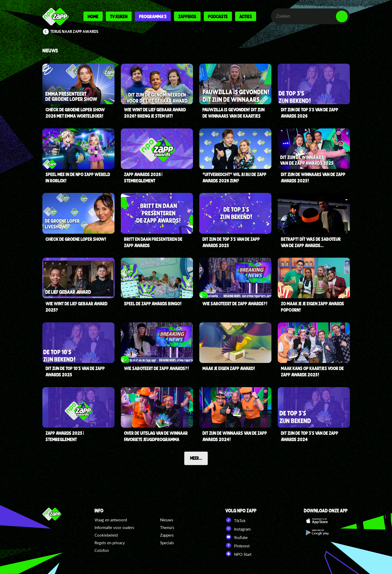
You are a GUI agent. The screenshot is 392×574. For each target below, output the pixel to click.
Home (93, 16)
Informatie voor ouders (114, 527)
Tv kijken (119, 16)
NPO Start (238, 554)
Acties (246, 16)
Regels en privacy (110, 543)
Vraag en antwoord (111, 520)
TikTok (235, 520)
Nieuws (167, 520)
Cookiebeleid (106, 535)
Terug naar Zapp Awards (74, 32)
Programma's (153, 16)
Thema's (167, 527)
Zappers (167, 535)
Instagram (238, 528)
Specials (167, 543)
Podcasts (218, 16)
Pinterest (237, 545)
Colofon (102, 550)
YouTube (237, 537)
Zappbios (187, 16)
